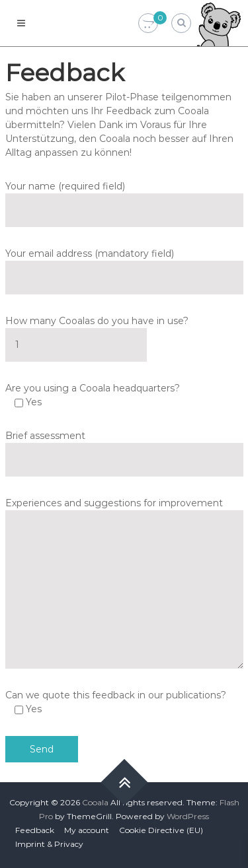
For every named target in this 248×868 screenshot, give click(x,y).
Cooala (95, 802)
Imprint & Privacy (49, 844)
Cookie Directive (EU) (161, 830)
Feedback (35, 830)
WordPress (188, 816)
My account (87, 830)
